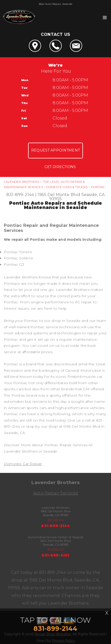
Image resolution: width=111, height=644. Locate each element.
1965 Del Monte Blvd (59, 195)
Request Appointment (55, 150)
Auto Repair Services (55, 493)
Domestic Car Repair (23, 464)
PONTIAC (98, 187)
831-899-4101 (55, 555)
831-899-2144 (20, 195)
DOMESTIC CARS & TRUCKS (67, 187)
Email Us (55, 520)
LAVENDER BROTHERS (22, 182)
